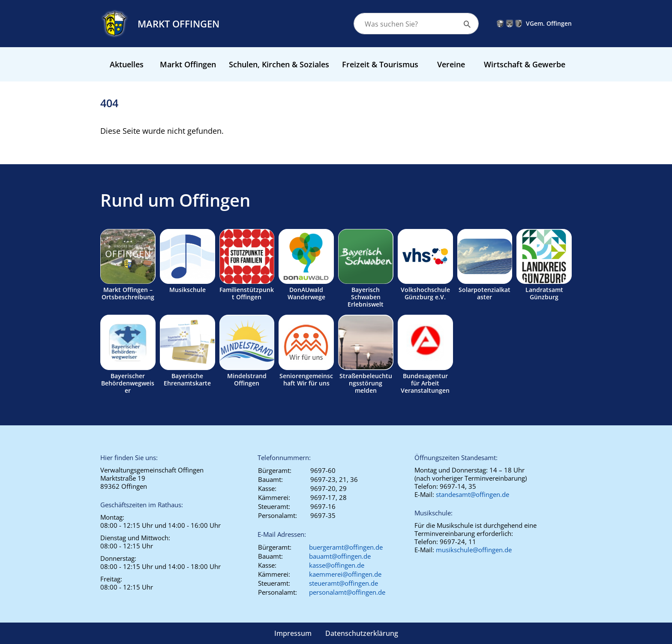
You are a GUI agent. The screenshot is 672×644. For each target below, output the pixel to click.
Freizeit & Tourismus (380, 64)
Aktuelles (127, 64)
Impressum (293, 633)
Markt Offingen (188, 64)
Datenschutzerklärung (362, 633)
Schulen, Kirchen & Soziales (279, 64)
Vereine (451, 64)
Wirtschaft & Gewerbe (525, 64)
